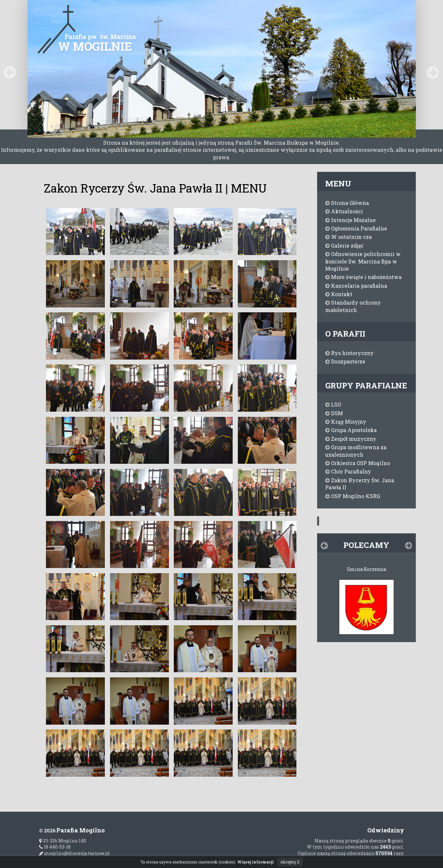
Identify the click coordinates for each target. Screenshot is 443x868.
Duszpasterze (345, 361)
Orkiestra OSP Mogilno (358, 463)
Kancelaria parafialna (356, 286)
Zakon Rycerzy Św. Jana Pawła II (360, 484)
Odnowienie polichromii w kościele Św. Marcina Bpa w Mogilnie (363, 261)
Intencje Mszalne (350, 220)
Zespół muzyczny (351, 439)
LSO (333, 404)
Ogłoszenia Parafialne (356, 228)
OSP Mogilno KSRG (353, 496)
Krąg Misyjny (346, 422)
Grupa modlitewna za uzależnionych (356, 451)
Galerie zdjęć (344, 245)
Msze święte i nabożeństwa (363, 277)
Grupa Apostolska (351, 430)
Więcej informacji (255, 862)
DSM (334, 413)
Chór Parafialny (348, 471)
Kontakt (339, 294)
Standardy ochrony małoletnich (353, 306)
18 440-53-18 (55, 847)
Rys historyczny (349, 353)
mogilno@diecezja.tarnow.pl (75, 853)
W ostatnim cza (349, 237)
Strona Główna (347, 203)
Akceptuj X (290, 862)
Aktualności (344, 211)
